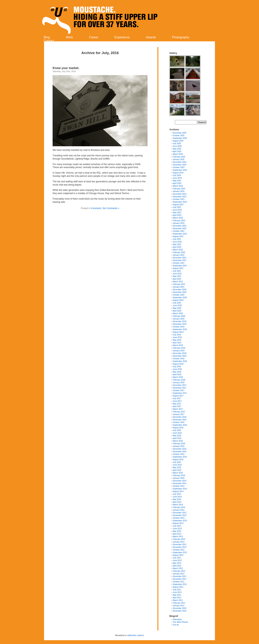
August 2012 (178, 555)
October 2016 (179, 422)
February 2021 (179, 284)
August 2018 (178, 364)
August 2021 (178, 268)
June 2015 (177, 465)
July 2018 (177, 367)
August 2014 (178, 491)
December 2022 (180, 226)
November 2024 (180, 165)
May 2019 (177, 340)
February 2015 (179, 475)
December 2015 (180, 449)
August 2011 (178, 587)
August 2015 (178, 460)
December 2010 (180, 608)
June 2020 (177, 305)
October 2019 (179, 327)
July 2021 (177, 271)
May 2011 (177, 595)
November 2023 (180, 197)
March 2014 (178, 505)
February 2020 (179, 316)
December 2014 (180, 481)
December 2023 (180, 194)
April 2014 (177, 502)
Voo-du (176, 625)
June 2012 (177, 560)
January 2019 (179, 351)
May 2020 (177, 308)
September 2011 (180, 584)
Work (69, 37)
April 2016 (177, 438)
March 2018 (178, 377)
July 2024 (177, 175)
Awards (151, 37)
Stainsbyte (177, 619)
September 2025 (180, 138)
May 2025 (177, 149)
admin (140, 635)
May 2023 (177, 213)
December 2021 (180, 258)
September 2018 (180, 361)
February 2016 (179, 444)
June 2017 (177, 401)
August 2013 (178, 523)
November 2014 (180, 483)
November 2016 (180, 420)
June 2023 (177, 210)
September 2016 (180, 425)
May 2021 (177, 276)
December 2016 (180, 417)
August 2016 (178, 428)
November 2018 (180, 356)
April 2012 (177, 566)
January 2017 (179, 414)
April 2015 (177, 470)
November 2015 (180, 452)
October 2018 (179, 359)
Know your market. (66, 68)
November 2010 (180, 611)
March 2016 (178, 441)
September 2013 (180, 521)
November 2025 (180, 133)
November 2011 (180, 579)
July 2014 (177, 494)
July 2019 (177, 335)
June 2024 (177, 178)
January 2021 (179, 287)
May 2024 (177, 181)
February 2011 (179, 603)
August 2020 (178, 300)
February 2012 (179, 571)
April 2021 (177, 279)
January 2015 (179, 478)
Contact (49, 41)
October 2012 (179, 550)
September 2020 (180, 298)
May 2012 (177, 563)
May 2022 (177, 244)
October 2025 (179, 136)
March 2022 (178, 250)
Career (94, 37)
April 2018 (177, 375)
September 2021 (180, 266)
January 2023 (179, 223)
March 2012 (178, 568)
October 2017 (179, 390)
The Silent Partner (180, 622)
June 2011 (177, 592)
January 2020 (179, 319)
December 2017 (180, 385)
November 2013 (180, 515)
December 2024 (180, 162)
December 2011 (180, 576)
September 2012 (180, 552)
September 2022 (180, 234)
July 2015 (177, 462)
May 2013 (177, 531)
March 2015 (178, 473)
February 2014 (179, 507)
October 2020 (179, 295)
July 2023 (177, 207)
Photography (181, 37)
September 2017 (180, 393)
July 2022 (177, 239)
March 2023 (178, 218)
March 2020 (178, 313)
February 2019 (179, 348)
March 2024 (178, 186)
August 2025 (178, 141)
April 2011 (177, 598)
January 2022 (179, 255)
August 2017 (178, 396)
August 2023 (178, 205)
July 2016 (177, 430)
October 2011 (179, 582)
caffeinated (132, 635)
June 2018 (177, 369)
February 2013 (179, 539)
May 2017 (177, 404)
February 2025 (179, 157)
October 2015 (179, 454)
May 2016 (177, 436)
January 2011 (179, 606)
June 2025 (177, 146)
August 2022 (178, 236)
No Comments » (111, 208)
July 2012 (177, 558)
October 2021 (179, 263)
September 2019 (180, 329)
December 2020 (180, 290)
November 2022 (180, 228)
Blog (47, 37)
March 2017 (178, 409)
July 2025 (177, 144)
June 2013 (177, 529)
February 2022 (179, 252)
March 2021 (178, 282)
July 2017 (177, 398)
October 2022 (179, 231)
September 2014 (180, 489)
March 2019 (178, 345)
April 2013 (177, 534)
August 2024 (178, 173)
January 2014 (179, 510)
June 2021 (177, 274)
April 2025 (177, 151)
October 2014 (179, 486)
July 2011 (177, 590)
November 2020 (180, 292)
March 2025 (178, 154)
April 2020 (177, 311)
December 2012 (180, 545)
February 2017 (179, 412)
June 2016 (177, 433)
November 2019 (180, 324)
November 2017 (180, 388)
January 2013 (179, 542)
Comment (96, 208)
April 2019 (177, 343)
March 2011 (178, 600)
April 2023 (177, 215)
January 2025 (179, 159)
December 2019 (180, 321)
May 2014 (177, 499)
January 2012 (179, 574)
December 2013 (180, 513)
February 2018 (179, 380)
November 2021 (180, 260)
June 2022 (177, 242)
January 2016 (179, 446)
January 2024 (179, 191)
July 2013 (177, 526)
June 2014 (177, 497)
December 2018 (180, 353)
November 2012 (180, 547)
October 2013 (179, 518)
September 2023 (180, 202)
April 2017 (177, 406)
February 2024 (179, 189)
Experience (122, 37)
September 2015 (180, 457)
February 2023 (179, 221)
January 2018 (179, 383)
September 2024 (180, 170)
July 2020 (177, 303)
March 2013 (178, 537)
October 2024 (179, 167)
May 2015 (177, 467)
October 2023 (179, 199)
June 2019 (177, 337)
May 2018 (177, 372)
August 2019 (178, 332)
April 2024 (177, 183)
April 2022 (177, 247)
